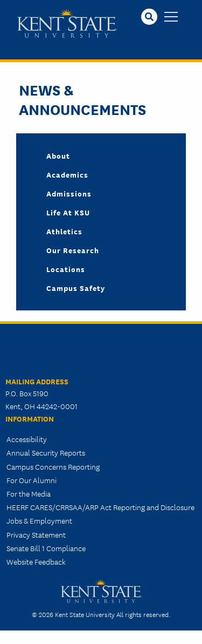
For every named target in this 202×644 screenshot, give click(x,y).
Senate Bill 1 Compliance (46, 548)
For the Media (29, 493)
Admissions (69, 193)
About (58, 155)
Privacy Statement (36, 534)
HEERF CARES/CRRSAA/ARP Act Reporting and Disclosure (100, 507)
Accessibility (27, 439)
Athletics (64, 231)
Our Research (73, 250)
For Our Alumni (32, 480)
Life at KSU (68, 212)
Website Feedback (36, 561)
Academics (67, 174)
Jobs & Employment (39, 520)
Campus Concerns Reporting (53, 466)
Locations (66, 269)
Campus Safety (76, 288)
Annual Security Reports (46, 452)
